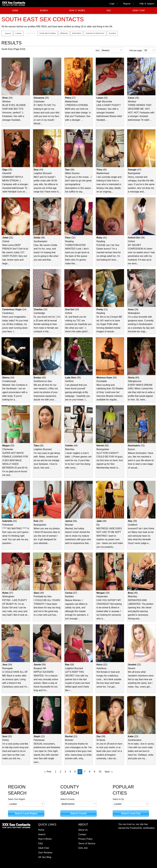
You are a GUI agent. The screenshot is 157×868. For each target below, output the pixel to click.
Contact (82, 834)
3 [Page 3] (65, 772)
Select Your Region (26, 802)
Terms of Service (87, 843)
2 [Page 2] (60, 772)
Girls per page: (136, 50)
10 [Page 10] (100, 772)
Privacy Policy (85, 839)
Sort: (98, 50)
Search (7, 33)
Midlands (64, 33)
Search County (78, 813)
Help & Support (145, 3)
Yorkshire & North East (95, 33)
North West (77, 33)
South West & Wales (48, 33)
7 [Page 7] (85, 772)
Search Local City (131, 813)
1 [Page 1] (56, 772)
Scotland (112, 33)
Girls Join (83, 848)
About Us (83, 830)
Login (110, 3)
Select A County (79, 802)
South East (31, 33)
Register (125, 3)
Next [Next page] (110, 771)
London (18, 33)
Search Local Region (26, 813)
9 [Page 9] (95, 772)
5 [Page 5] (75, 772)
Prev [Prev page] (49, 772)
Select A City (131, 802)
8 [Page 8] (90, 772)
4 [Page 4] (70, 772)
